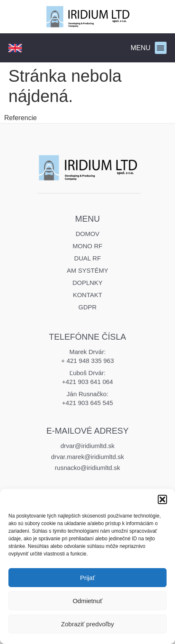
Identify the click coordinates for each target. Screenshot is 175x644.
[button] (162, 499)
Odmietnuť (88, 601)
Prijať (87, 578)
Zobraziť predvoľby (87, 624)
